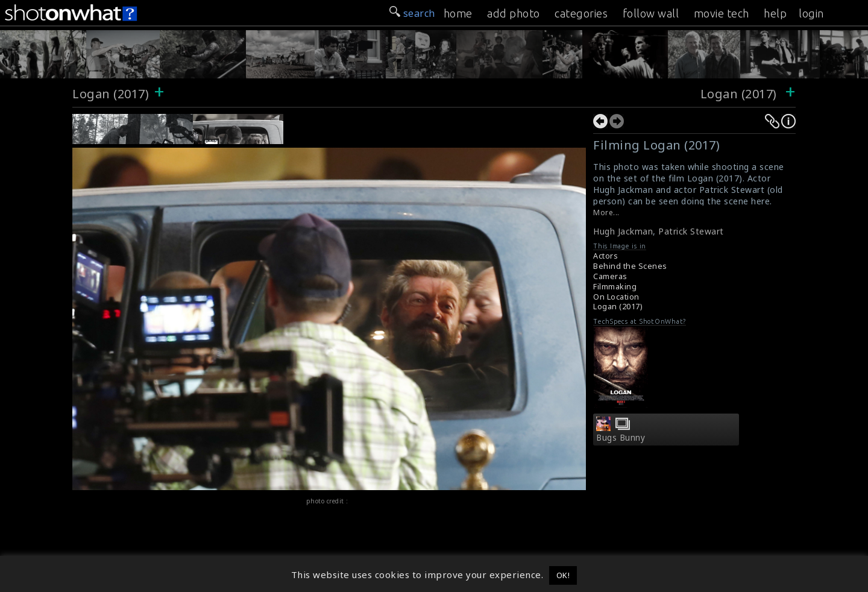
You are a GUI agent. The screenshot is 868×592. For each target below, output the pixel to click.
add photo (514, 13)
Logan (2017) (111, 94)
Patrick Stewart (691, 231)
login (811, 13)
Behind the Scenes (630, 266)
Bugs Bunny (621, 438)
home (458, 13)
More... (606, 213)
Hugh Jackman (623, 231)
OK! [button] (563, 575)
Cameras (610, 276)
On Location (616, 297)
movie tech (722, 13)
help (775, 13)
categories (581, 13)
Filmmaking (615, 287)
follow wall (651, 13)
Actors (605, 256)
